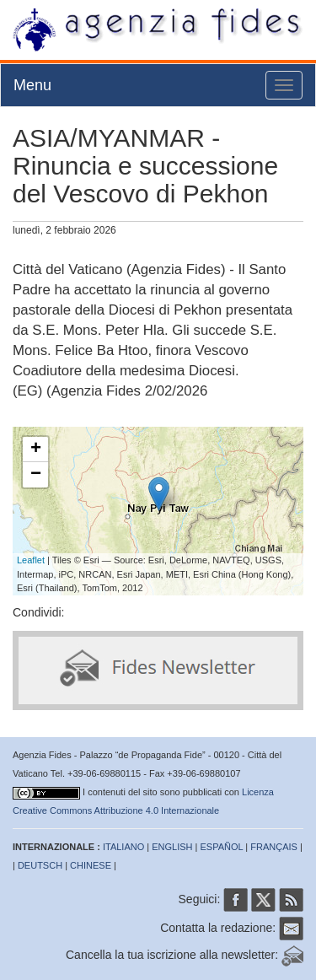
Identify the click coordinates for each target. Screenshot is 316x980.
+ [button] (36, 450)
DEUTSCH (40, 865)
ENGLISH (172, 847)
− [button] (36, 475)
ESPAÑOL (222, 847)
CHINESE (91, 865)
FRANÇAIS (274, 847)
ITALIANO (123, 847)
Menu (32, 85)
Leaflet (31, 560)
